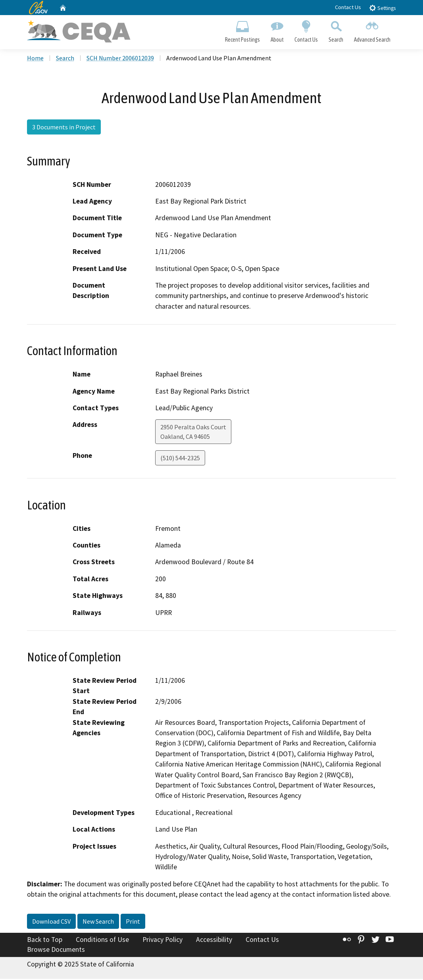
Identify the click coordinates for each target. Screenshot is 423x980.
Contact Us (348, 7)
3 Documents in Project (64, 128)
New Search (98, 922)
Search (336, 30)
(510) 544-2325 (180, 459)
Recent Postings (242, 30)
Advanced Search (372, 30)
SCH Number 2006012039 (120, 59)
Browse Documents (56, 951)
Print (133, 922)
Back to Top (45, 940)
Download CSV (51, 922)
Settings (382, 8)
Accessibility (214, 940)
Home (35, 59)
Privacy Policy (162, 940)
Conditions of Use (102, 940)
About (277, 30)
